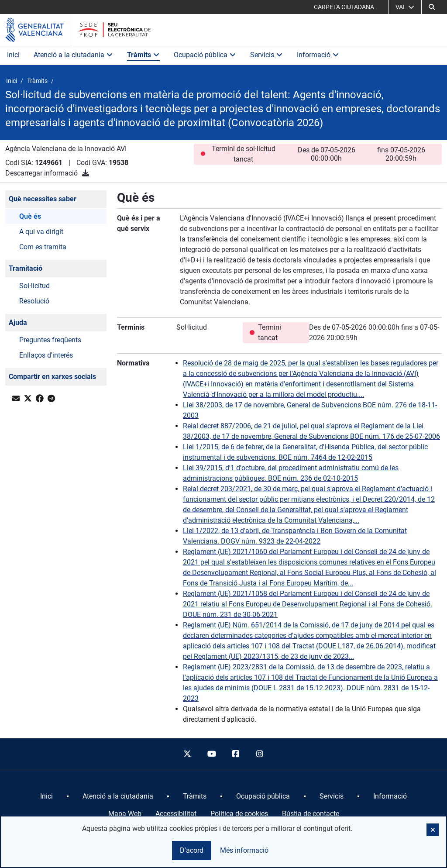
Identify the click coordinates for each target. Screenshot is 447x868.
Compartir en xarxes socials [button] (52, 377)
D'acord (192, 850)
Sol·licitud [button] (34, 286)
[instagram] (260, 754)
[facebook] (236, 754)
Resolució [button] (34, 301)
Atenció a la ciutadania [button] (73, 55)
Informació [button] (318, 55)
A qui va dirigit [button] (41, 232)
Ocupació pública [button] (205, 55)
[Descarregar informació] (86, 173)
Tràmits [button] (143, 55)
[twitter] (187, 754)
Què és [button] (30, 216)
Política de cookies (239, 814)
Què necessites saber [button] (43, 199)
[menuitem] (46, 796)
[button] (433, 830)
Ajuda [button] (18, 322)
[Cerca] (432, 7)
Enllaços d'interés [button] (46, 355)
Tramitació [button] (26, 268)
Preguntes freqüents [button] (50, 340)
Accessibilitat (176, 814)
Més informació (244, 850)
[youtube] (211, 754)
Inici (13, 55)
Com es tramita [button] (43, 247)
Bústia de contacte (311, 814)
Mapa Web (125, 814)
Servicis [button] (266, 55)
